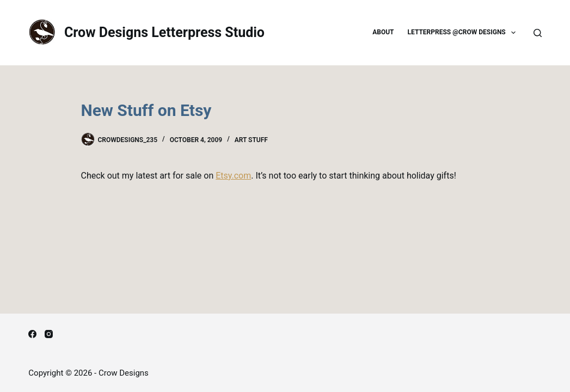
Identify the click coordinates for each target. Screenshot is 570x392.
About (383, 32)
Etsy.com (233, 176)
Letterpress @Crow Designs (464, 33)
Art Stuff (251, 140)
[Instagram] (49, 334)
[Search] (538, 33)
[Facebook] (32, 334)
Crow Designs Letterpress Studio (164, 32)
